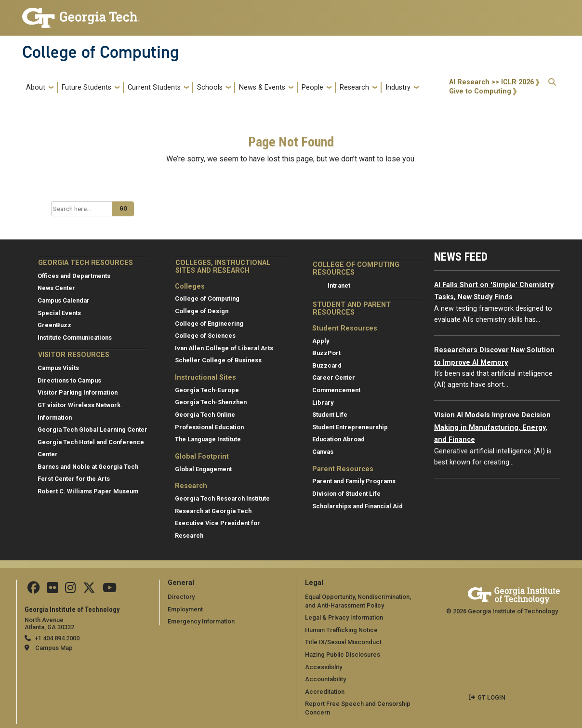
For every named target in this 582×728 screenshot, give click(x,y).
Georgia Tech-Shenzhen (211, 402)
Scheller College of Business (218, 360)
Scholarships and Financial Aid (357, 506)
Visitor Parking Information (78, 392)
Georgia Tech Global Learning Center (93, 430)
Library (323, 403)
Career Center (334, 377)
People (312, 87)
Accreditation (325, 692)
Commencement (336, 390)
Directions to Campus (69, 380)
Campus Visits (58, 368)
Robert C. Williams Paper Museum (88, 491)
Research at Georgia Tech (213, 511)
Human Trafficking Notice (341, 630)
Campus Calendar (64, 300)
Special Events (59, 313)
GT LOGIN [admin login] (491, 697)
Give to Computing (480, 91)
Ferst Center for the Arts (74, 479)
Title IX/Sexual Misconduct (343, 642)
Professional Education (209, 427)
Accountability (325, 679)
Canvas (323, 452)
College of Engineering (209, 324)
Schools (210, 87)
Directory (181, 597)
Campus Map (54, 648)
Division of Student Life (346, 494)
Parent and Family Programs (354, 481)
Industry (398, 87)
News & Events (262, 87)
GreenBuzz (54, 325)
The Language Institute (208, 439)
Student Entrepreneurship (350, 427)
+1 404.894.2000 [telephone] (57, 638)
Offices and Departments (74, 276)
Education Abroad (338, 439)
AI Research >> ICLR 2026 (491, 82)
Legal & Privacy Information (344, 617)
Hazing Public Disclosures (343, 655)
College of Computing (101, 52)
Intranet (339, 285)
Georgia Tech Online (205, 415)
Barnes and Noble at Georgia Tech (88, 467)
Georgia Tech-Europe (207, 390)
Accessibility (324, 667)
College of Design (202, 311)
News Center (56, 288)
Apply (321, 341)
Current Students (154, 87)
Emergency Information (201, 621)
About (36, 87)
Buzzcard (327, 365)
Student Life (330, 415)
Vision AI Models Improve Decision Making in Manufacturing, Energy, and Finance (492, 427)
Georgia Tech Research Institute (222, 498)
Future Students (86, 87)
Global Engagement (203, 469)
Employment (185, 609)
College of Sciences (205, 336)
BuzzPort (326, 353)
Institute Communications (75, 338)
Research (354, 87)
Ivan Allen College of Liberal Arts (224, 348)
